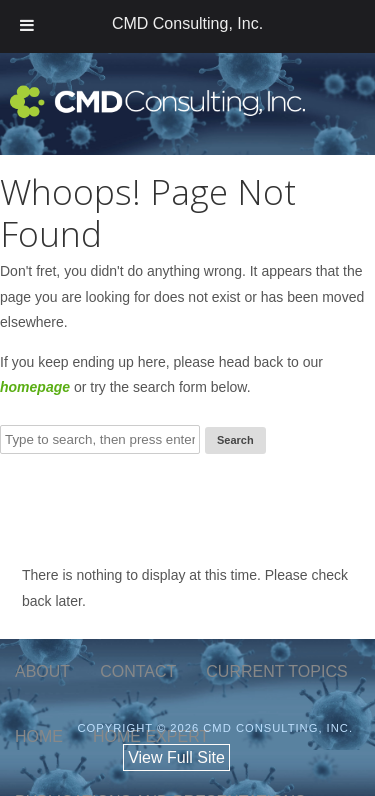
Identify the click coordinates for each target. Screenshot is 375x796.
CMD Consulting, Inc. (187, 23)
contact (138, 671)
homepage (35, 387)
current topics (276, 671)
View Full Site (176, 757)
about (42, 671)
